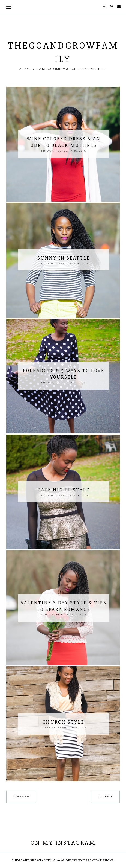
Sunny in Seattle (64, 258)
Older (104, 796)
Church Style (64, 722)
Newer (23, 796)
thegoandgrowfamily (32, 860)
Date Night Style (64, 490)
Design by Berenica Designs (90, 860)
